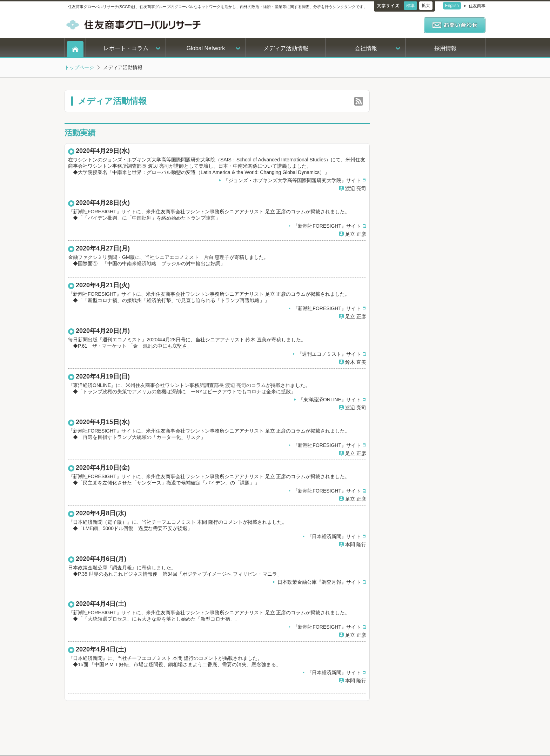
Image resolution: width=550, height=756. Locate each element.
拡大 (426, 6)
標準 (410, 6)
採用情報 (445, 48)
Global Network (206, 48)
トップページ (79, 67)
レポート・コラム (126, 48)
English (452, 6)
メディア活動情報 (286, 48)
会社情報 (366, 48)
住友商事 (477, 6)
